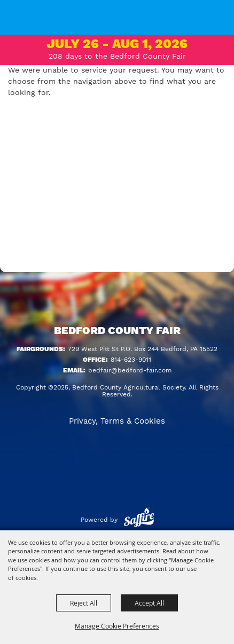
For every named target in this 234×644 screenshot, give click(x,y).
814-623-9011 (131, 360)
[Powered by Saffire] (139, 520)
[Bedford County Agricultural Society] (21, 24)
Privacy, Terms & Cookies (117, 421)
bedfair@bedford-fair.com (130, 370)
